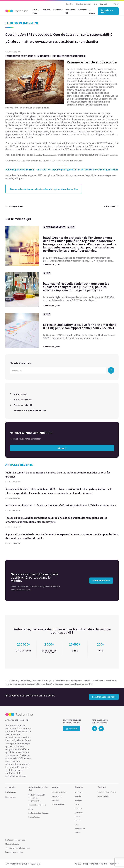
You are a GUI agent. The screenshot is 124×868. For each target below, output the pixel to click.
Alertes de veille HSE (23, 405)
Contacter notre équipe (107, 792)
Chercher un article (21, 363)
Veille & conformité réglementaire (30, 410)
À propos (92, 11)
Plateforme (58, 10)
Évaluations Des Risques (38, 813)
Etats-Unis (79, 812)
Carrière (69, 4)
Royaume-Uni (80, 829)
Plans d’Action (34, 817)
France (77, 816)
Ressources (82, 10)
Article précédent (14, 206)
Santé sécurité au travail (61, 681)
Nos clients (56, 800)
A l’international (58, 804)
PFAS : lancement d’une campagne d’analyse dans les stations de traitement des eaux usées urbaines (58, 474)
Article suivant (111, 206)
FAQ (95, 4)
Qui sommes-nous (59, 792)
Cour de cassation (107, 69)
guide (99, 146)
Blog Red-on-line (83, 4)
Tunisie (77, 833)
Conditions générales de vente (18, 848)
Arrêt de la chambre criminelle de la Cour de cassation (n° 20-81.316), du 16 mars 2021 (48, 161)
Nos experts (56, 796)
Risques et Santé (81, 681)
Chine (77, 804)
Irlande (77, 820)
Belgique (78, 800)
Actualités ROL (21, 394)
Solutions (46, 10)
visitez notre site (111, 155)
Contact (103, 4)
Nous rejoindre (104, 796)
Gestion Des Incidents (37, 805)
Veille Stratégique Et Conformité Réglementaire (37, 798)
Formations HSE (70, 11)
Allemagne (79, 792)
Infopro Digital (35, 864)
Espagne (78, 808)
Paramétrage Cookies (14, 852)
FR (115, 4)
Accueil (9, 681)
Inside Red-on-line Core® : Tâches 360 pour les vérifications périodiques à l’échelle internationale (61, 505)
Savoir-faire (36, 11)
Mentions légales (12, 844)
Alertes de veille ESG (23, 400)
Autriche (78, 796)
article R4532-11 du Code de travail (88, 119)
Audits (31, 809)
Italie (77, 824)
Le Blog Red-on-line (22, 681)
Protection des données (15, 840)
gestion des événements (46, 155)
